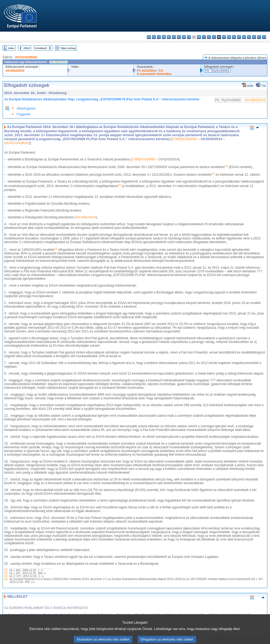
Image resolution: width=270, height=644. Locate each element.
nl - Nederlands (229, 37)
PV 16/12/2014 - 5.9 (150, 71)
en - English (184, 37)
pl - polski (234, 37)
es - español (154, 37)
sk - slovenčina (249, 37)
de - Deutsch (169, 37)
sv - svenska (264, 37)
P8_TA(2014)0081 (217, 71)
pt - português (239, 37)
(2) (6, 573)
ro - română (244, 37)
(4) (6, 579)
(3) (6, 576)
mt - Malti (224, 37)
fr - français (189, 37)
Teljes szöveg (68, 48)
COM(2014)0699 (184, 139)
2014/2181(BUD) (26, 57)
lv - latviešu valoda (209, 37)
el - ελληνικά (179, 37)
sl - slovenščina (254, 37)
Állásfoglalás (26, 108)
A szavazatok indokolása (154, 74)
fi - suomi (259, 37)
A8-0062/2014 (15, 71)
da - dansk (164, 37)
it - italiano (204, 37)
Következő (41, 48)
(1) (6, 570)
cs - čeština (159, 37)
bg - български (149, 37)
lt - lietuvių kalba (214, 37)
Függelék (24, 114)
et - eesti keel (174, 37)
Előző (27, 48)
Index (11, 48)
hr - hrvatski (199, 37)
